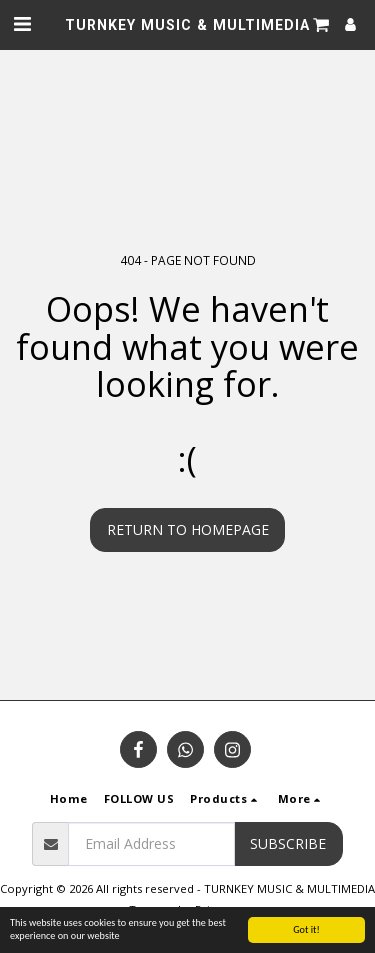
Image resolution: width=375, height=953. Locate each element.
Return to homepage (188, 529)
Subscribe (288, 843)
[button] (22, 23)
